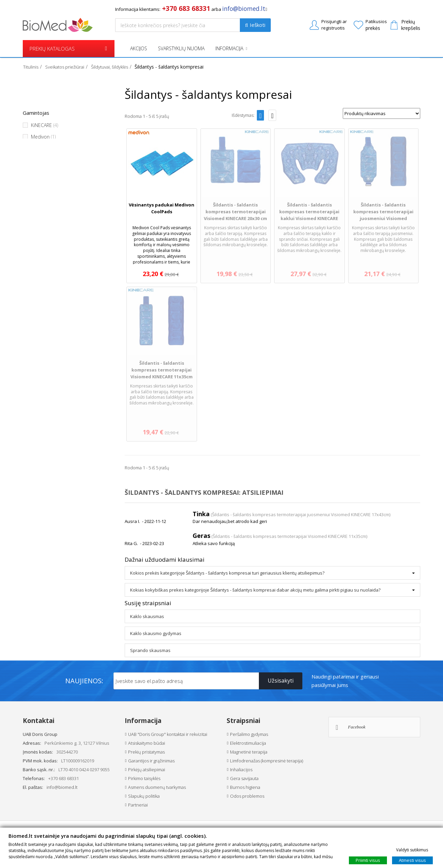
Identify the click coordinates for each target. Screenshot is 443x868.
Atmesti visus (412, 860)
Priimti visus (368, 860)
